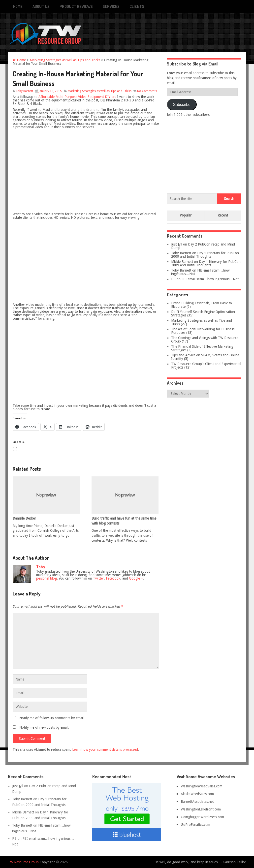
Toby (41, 567)
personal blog (47, 578)
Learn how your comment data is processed (105, 749)
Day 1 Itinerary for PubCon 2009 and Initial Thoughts (205, 255)
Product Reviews (76, 6)
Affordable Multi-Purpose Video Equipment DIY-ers (77, 97)
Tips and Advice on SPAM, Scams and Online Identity (205, 357)
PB (173, 279)
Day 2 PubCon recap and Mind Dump (203, 246)
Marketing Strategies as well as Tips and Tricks (65, 60)
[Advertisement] (204, 154)
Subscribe (182, 105)
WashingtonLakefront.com (201, 809)
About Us (41, 6)
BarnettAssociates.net (197, 802)
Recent (223, 215)
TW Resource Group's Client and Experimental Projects (206, 366)
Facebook (113, 578)
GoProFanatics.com (195, 825)
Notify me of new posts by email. (44, 727)
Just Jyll (177, 244)
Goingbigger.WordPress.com (202, 817)
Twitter (98, 578)
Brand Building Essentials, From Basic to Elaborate (202, 305)
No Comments (147, 91)
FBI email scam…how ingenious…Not (200, 272)
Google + (136, 578)
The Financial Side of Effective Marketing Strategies (202, 348)
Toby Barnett (24, 91)
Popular (186, 215)
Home (18, 6)
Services (111, 6)
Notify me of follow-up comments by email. (52, 718)
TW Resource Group (23, 862)
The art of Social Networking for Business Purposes (203, 331)
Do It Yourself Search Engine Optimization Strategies (203, 313)
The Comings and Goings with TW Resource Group (205, 340)
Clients (137, 6)
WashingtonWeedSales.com (202, 786)
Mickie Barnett (182, 262)
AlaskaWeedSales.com (197, 794)
